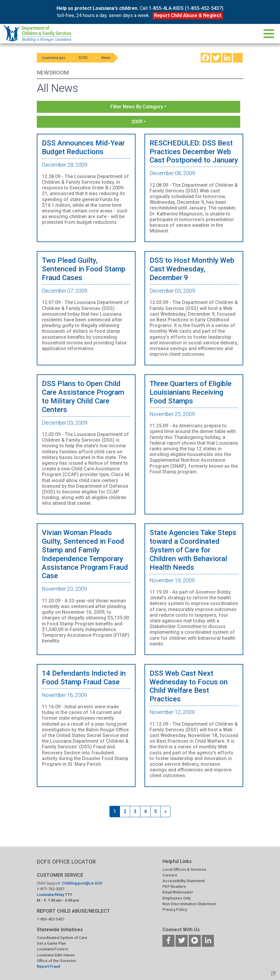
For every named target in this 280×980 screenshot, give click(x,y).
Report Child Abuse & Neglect (188, 15)
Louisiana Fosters (52, 949)
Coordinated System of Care (62, 938)
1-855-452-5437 (51, 919)
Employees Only (176, 898)
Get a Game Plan (51, 943)
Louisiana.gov (54, 58)
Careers (170, 875)
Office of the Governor (57, 961)
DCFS (85, 58)
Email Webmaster (178, 892)
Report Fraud (48, 966)
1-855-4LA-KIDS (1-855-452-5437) (186, 8)
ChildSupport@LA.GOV (82, 883)
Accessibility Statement (184, 881)
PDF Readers (174, 886)
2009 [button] (137, 122)
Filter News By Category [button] (137, 107)
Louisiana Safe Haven (56, 955)
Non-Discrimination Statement (189, 904)
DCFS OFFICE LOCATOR (66, 862)
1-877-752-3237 (51, 889)
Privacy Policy (175, 910)
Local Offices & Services (184, 869)
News (109, 58)
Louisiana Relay (51, 895)
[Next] (165, 812)
